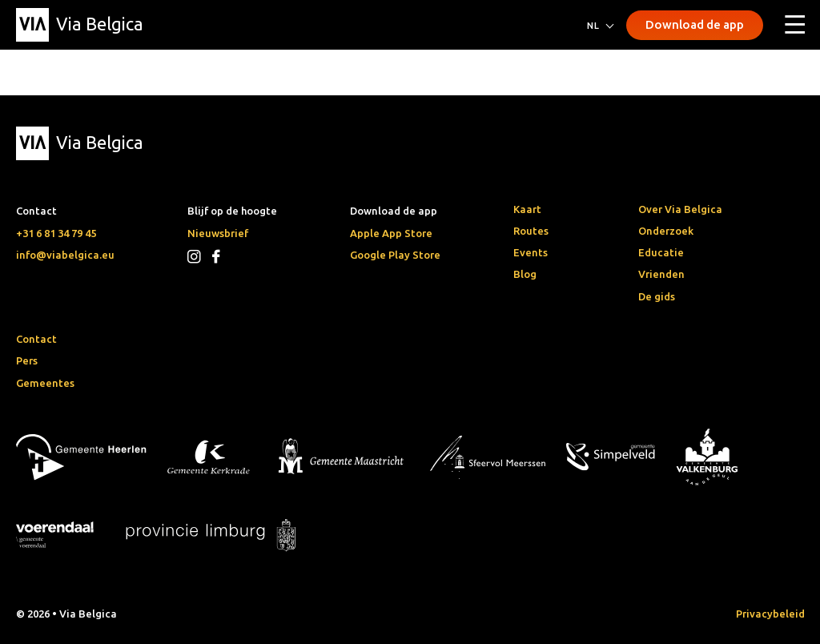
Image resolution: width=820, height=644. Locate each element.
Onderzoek (666, 231)
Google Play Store (395, 255)
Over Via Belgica (680, 209)
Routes (531, 231)
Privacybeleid (770, 614)
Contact (36, 339)
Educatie (661, 252)
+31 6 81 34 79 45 (56, 233)
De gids (657, 296)
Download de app (695, 24)
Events (531, 252)
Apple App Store (391, 233)
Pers (27, 360)
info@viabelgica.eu (65, 255)
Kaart (527, 209)
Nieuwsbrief (218, 233)
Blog (525, 274)
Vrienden (661, 274)
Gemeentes (45, 383)
